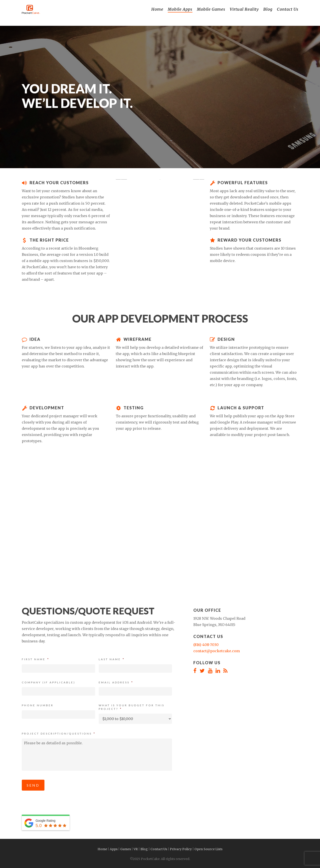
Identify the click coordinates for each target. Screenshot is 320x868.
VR (136, 849)
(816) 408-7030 (206, 645)
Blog (144, 849)
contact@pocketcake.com (217, 651)
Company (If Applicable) (49, 682)
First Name (36, 659)
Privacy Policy (181, 849)
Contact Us (159, 849)
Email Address (116, 682)
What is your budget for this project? (132, 707)
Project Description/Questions (59, 734)
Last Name (112, 659)
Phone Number (38, 705)
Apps (114, 849)
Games (126, 849)
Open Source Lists (208, 849)
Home (102, 849)
